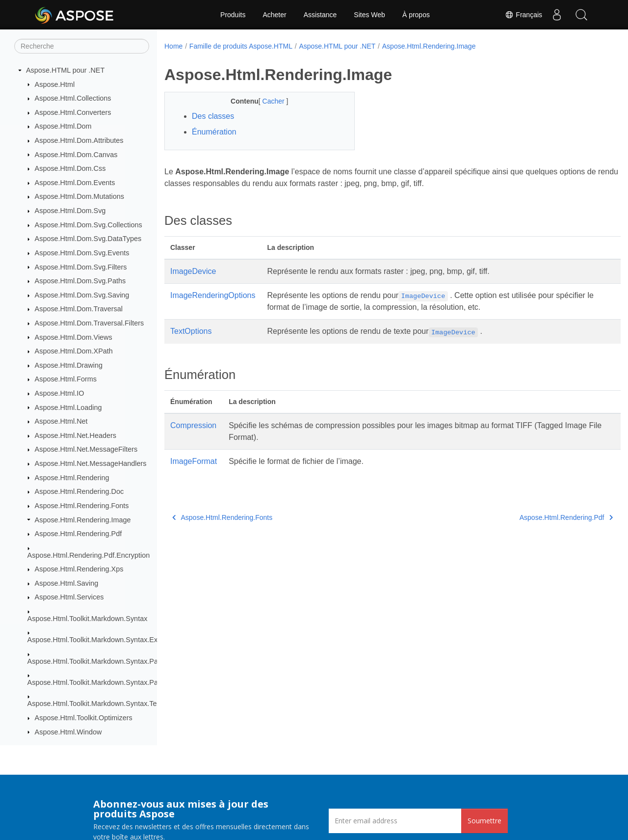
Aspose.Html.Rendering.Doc (79, 491)
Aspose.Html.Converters (73, 112)
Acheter (274, 15)
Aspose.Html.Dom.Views (74, 337)
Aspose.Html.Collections (73, 98)
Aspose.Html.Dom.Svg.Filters (81, 267)
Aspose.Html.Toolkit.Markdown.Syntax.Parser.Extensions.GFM (126, 682)
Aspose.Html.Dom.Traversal (79, 309)
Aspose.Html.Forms (66, 379)
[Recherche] (82, 46)
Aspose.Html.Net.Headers (76, 435)
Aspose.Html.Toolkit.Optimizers (84, 718)
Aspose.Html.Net (61, 421)
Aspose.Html (55, 84)
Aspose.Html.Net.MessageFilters (86, 449)
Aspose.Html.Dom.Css (70, 168)
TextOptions (191, 331)
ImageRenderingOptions (213, 295)
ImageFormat (194, 461)
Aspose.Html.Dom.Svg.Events (82, 253)
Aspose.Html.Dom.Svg (70, 211)
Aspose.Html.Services (69, 597)
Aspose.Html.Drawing (69, 365)
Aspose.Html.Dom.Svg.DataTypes (88, 239)
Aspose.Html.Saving (67, 583)
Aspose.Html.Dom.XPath (74, 351)
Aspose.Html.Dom (63, 126)
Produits (233, 15)
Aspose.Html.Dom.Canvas (76, 155)
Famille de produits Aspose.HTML (241, 46)
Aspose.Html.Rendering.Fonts (82, 506)
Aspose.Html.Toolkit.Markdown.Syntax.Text (95, 704)
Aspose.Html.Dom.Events (75, 183)
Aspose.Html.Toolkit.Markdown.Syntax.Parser (99, 661)
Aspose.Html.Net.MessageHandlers (91, 463)
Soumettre (484, 821)
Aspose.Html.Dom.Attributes (79, 140)
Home (173, 46)
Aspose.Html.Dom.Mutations (79, 196)
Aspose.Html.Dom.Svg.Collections (89, 225)
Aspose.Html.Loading (68, 407)
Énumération (214, 132)
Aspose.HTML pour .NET (65, 70)
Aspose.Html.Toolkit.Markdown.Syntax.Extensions (106, 640)
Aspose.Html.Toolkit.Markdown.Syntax (88, 619)
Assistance (320, 15)
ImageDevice (193, 271)
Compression (193, 425)
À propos (416, 15)
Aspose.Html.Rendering (72, 478)
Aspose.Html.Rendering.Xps (79, 569)
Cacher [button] (268, 101)
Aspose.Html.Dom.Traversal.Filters (90, 323)
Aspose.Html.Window (68, 732)
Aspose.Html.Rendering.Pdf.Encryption (89, 555)
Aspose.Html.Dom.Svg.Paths (80, 281)
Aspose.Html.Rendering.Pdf (78, 534)
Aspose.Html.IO (60, 393)
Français (523, 15)
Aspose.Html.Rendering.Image (83, 520)
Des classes (213, 116)
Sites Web (369, 15)
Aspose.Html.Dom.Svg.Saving (82, 295)
